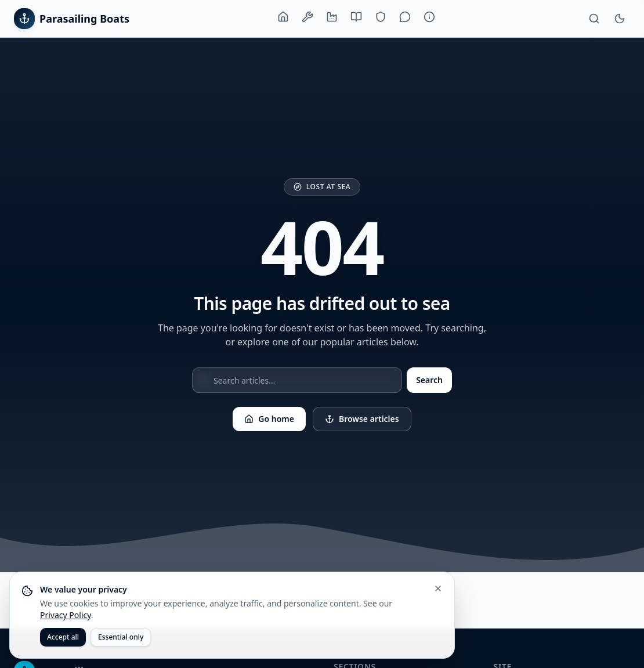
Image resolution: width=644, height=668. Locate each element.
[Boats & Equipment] (307, 17)
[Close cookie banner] (438, 588)
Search (429, 380)
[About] (429, 17)
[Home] (283, 17)
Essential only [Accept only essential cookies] (121, 637)
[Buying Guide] (356, 17)
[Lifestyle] (405, 17)
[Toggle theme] (620, 19)
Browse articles (362, 419)
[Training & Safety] (381, 17)
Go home (269, 419)
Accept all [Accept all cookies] (63, 637)
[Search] (594, 19)
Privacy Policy (66, 615)
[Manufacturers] (332, 17)
